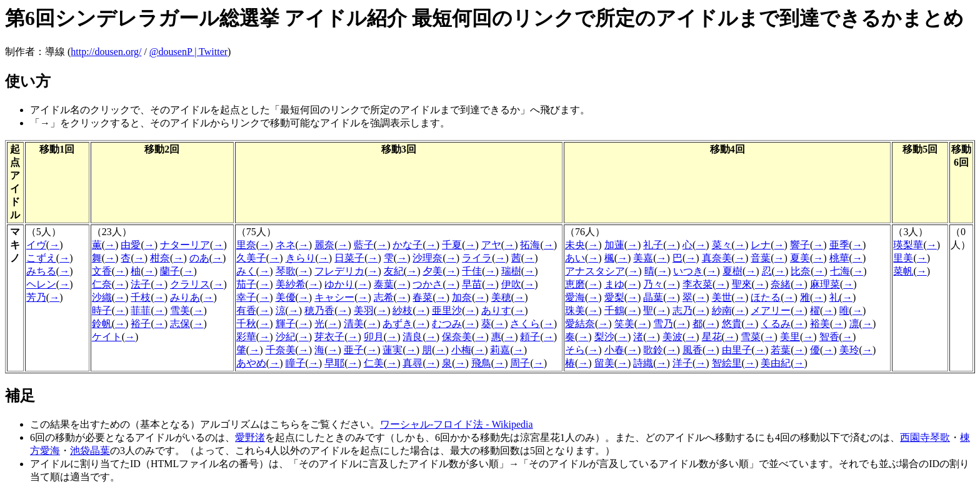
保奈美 (457, 337)
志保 (180, 324)
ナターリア (185, 245)
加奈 (462, 297)
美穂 (501, 297)
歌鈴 (653, 350)
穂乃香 (319, 310)
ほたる (766, 297)
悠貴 (732, 324)
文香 (102, 271)
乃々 (653, 284)
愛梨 (614, 297)
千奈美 (281, 350)
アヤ (491, 245)
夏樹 (732, 271)
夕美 (432, 271)
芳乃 (36, 297)
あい (575, 258)
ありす (496, 310)
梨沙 (604, 337)
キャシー (334, 297)
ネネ (286, 245)
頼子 (530, 337)
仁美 (374, 363)
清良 (412, 337)
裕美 (820, 324)
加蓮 (614, 245)
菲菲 (141, 310)
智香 (829, 337)
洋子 (682, 363)
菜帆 (903, 271)
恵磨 (575, 284)
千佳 (472, 271)
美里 (790, 337)
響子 (800, 245)
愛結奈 (580, 324)
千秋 (246, 324)
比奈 (801, 271)
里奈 (246, 245)
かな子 (407, 245)
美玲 (849, 350)
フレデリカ (339, 271)
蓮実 (392, 350)
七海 (840, 271)
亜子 (354, 350)
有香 (246, 310)
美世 (722, 297)
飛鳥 (481, 363)
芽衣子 (329, 337)
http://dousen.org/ (106, 52)
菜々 (722, 245)
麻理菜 (825, 284)
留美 (604, 363)
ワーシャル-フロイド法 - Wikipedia (457, 424)
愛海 (575, 297)
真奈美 (717, 258)
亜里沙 (447, 310)
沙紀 (286, 337)
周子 (520, 363)
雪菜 (751, 337)
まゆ (614, 284)
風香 (692, 350)
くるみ (776, 324)
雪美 (180, 310)
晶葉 (653, 297)
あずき (397, 324)
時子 (102, 310)
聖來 (742, 284)
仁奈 (102, 284)
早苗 (472, 284)
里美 (903, 258)
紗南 (722, 310)
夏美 (800, 258)
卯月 (374, 337)
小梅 (461, 350)
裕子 (141, 324)
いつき (688, 271)
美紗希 (291, 284)
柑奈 (160, 258)
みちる (41, 271)
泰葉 (384, 284)
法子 (141, 284)
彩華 (246, 337)
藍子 (364, 245)
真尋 (412, 363)
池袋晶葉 (90, 451)
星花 (712, 337)
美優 (286, 297)
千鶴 (614, 310)
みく (246, 271)
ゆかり (339, 284)
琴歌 (286, 271)
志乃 (682, 310)
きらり (301, 258)
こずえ (41, 258)
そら (575, 350)
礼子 (653, 245)
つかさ (427, 284)
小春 (614, 350)
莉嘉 (500, 350)
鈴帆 (102, 324)
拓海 (530, 245)
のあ (199, 258)
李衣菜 (697, 284)
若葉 (781, 350)
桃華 (839, 258)
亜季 (839, 245)
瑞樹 (511, 271)
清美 (354, 324)
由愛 (131, 245)
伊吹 (511, 284)
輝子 (286, 324)
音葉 (761, 258)
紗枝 (402, 310)
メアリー (771, 310)
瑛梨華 (908, 245)
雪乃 (663, 324)
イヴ (36, 245)
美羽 (364, 310)
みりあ (185, 297)
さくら (525, 324)
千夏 (452, 245)
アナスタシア (595, 271)
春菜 (422, 297)
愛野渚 (250, 437)
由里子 (737, 350)
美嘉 (643, 258)
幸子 (246, 297)
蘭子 (170, 271)
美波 (672, 337)
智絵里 (727, 363)
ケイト (107, 337)
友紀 (394, 271)
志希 (384, 297)
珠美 (575, 310)
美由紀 (776, 363)
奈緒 (781, 284)
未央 (575, 245)
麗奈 (324, 245)
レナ (761, 245)
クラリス (190, 284)
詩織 (643, 363)
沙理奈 (427, 258)
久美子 (251, 258)
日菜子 (349, 258)
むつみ (447, 324)
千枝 (141, 297)
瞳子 (296, 363)
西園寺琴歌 (925, 437)
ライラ (477, 258)
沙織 (102, 297)
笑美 (624, 324)
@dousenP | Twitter (188, 52)
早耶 (334, 363)
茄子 (246, 284)
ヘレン (41, 284)
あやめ (251, 363)
